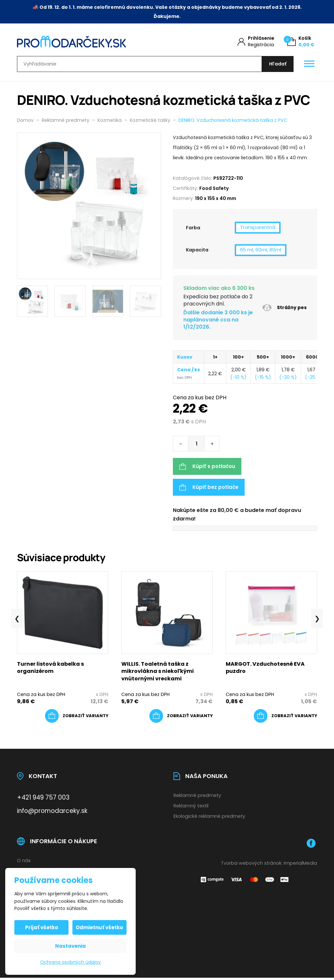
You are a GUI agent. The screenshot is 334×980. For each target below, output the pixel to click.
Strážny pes (284, 310)
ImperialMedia (300, 865)
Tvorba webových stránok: (252, 865)
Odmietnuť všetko (99, 927)
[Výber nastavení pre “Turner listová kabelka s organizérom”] (77, 718)
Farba (193, 230)
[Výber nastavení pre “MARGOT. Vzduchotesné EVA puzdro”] (285, 718)
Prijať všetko (42, 927)
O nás (24, 863)
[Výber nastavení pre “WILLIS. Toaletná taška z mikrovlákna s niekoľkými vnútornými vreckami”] (181, 718)
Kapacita (197, 252)
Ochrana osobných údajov (70, 962)
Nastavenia (70, 946)
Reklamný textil (191, 808)
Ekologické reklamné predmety (209, 818)
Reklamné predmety (197, 798)
